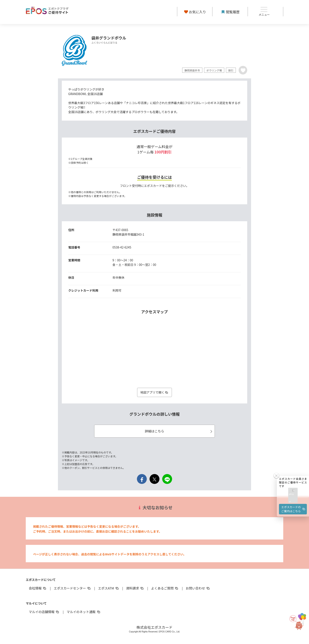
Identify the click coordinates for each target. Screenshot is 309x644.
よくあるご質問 (165, 588)
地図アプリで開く (154, 392)
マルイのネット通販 (84, 612)
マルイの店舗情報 (44, 612)
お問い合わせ (198, 588)
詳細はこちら (179, 431)
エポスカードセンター (72, 588)
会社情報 (38, 588)
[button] (293, 494)
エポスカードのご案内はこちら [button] (294, 508)
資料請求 (135, 588)
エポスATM (109, 588)
